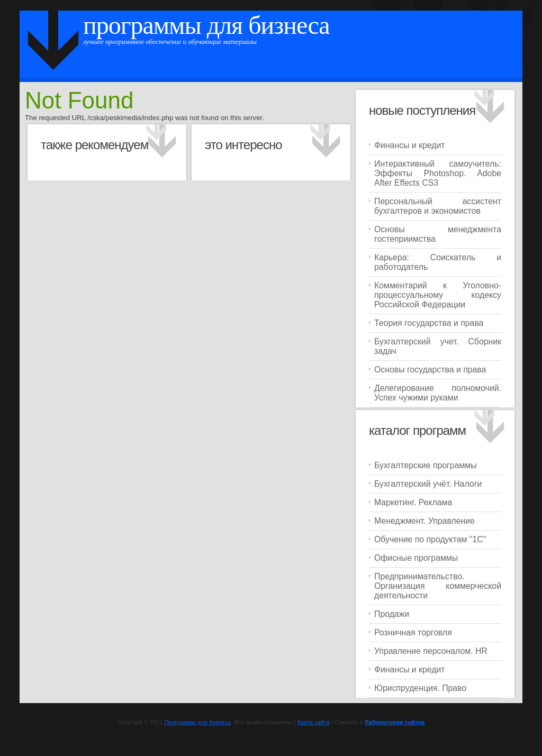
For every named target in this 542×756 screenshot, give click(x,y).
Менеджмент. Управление (424, 521)
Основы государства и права (430, 370)
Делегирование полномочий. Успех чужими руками (438, 393)
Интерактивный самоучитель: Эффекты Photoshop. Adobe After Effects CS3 (438, 173)
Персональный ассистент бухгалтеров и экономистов (438, 206)
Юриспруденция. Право (420, 688)
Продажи (392, 614)
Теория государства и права (429, 323)
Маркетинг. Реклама (413, 502)
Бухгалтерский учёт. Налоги (428, 484)
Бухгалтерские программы (426, 465)
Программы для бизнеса (206, 25)
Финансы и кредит (410, 145)
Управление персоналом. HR (431, 651)
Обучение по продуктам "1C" (430, 539)
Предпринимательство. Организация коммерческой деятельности (438, 586)
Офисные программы (416, 558)
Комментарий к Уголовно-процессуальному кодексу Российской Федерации (438, 295)
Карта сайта (314, 722)
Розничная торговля (413, 632)
